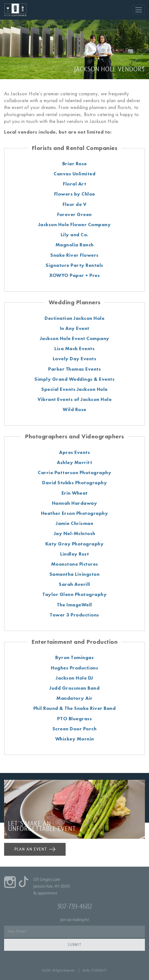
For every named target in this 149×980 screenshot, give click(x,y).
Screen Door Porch (75, 729)
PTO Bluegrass (75, 718)
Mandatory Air (74, 698)
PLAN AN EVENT (35, 849)
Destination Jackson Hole (74, 318)
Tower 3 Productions (74, 615)
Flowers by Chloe (75, 194)
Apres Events (74, 452)
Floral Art (74, 184)
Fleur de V (74, 204)
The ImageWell (74, 605)
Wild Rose (74, 409)
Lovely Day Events (75, 358)
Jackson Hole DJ (74, 678)
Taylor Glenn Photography (74, 594)
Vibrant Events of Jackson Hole (74, 399)
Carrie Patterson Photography (74, 472)
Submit (75, 945)
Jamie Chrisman (74, 523)
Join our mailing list (75, 920)
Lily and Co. (75, 234)
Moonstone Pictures (75, 564)
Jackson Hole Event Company (75, 338)
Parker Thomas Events (74, 369)
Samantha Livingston (75, 574)
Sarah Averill (74, 584)
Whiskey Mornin (75, 739)
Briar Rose (75, 163)
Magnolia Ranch (75, 245)
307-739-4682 (74, 907)
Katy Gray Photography (75, 544)
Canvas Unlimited (74, 174)
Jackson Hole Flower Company (75, 224)
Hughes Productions (74, 668)
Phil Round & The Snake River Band (75, 708)
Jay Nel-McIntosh (75, 533)
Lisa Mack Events (74, 348)
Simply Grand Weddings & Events (74, 379)
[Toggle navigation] (139, 10)
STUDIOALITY (99, 970)
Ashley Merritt (74, 462)
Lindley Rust (74, 554)
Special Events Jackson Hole (74, 389)
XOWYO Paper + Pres (74, 275)
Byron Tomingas (74, 657)
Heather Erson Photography (75, 513)
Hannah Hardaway (75, 503)
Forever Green (74, 214)
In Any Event (75, 328)
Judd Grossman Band (74, 688)
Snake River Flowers (74, 255)
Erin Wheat (75, 493)
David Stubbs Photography (74, 482)
